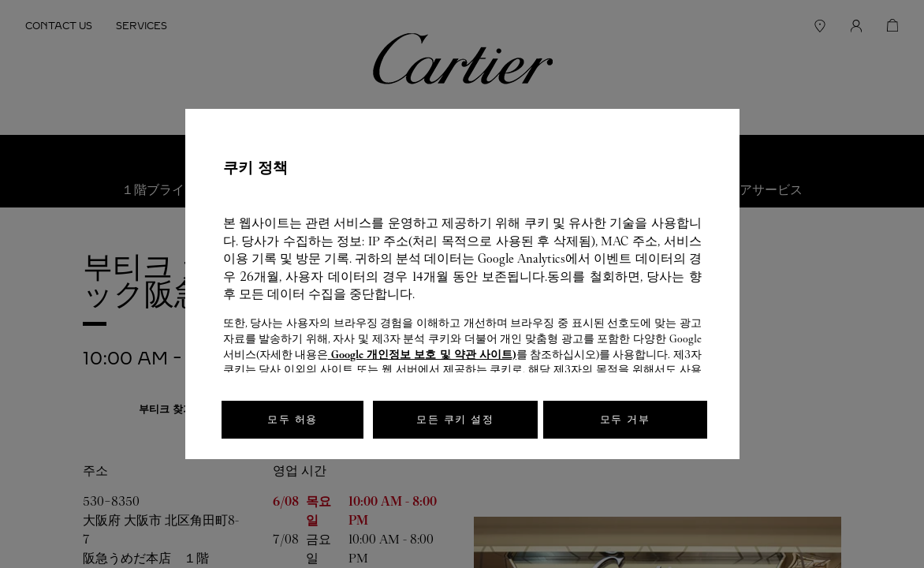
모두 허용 (292, 419)
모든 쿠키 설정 (455, 419)
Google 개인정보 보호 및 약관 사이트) (422, 355)
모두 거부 (625, 419)
